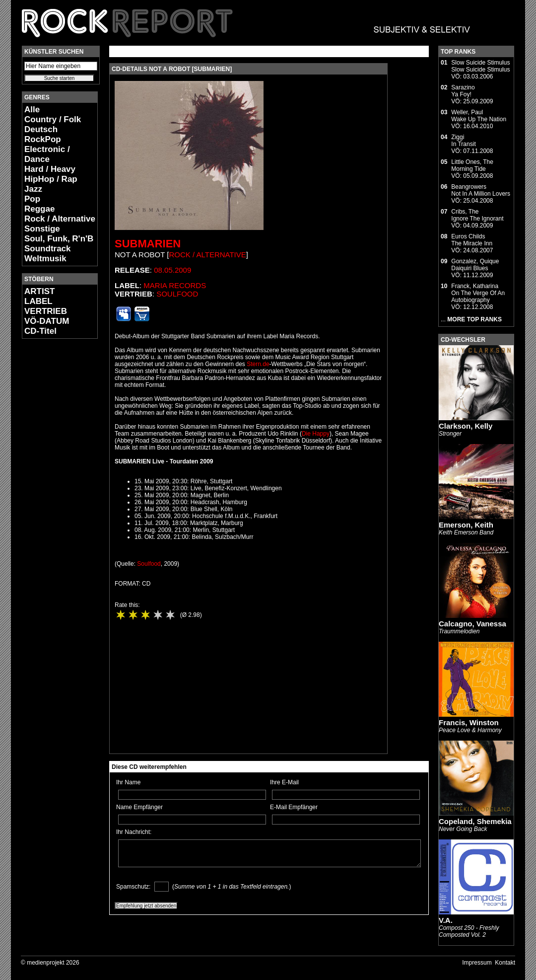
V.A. (446, 920)
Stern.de (258, 364)
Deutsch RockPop (43, 134)
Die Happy (316, 434)
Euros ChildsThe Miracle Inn (472, 240)
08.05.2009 (172, 270)
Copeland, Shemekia (475, 821)
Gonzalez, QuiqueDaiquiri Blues (475, 265)
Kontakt (505, 963)
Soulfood (177, 294)
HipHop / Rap (51, 179)
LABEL (38, 301)
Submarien (148, 244)
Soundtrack (48, 249)
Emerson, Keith (466, 525)
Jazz (33, 189)
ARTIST (39, 291)
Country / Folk (53, 119)
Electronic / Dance (47, 154)
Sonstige (42, 229)
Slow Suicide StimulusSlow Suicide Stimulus (480, 66)
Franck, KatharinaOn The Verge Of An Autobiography (478, 293)
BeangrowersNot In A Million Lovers (481, 190)
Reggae (39, 209)
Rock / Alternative (60, 219)
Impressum (477, 963)
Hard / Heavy (50, 169)
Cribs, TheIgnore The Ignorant (477, 215)
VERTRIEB (46, 311)
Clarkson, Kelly (466, 426)
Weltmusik (45, 259)
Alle (32, 110)
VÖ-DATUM (47, 321)
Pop (32, 199)
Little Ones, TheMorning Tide (472, 165)
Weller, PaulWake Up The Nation (479, 116)
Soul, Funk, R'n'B (59, 239)
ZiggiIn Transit (463, 141)
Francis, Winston (469, 722)
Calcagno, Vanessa (472, 624)
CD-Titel (40, 331)
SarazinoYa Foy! (463, 91)
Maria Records (175, 285)
